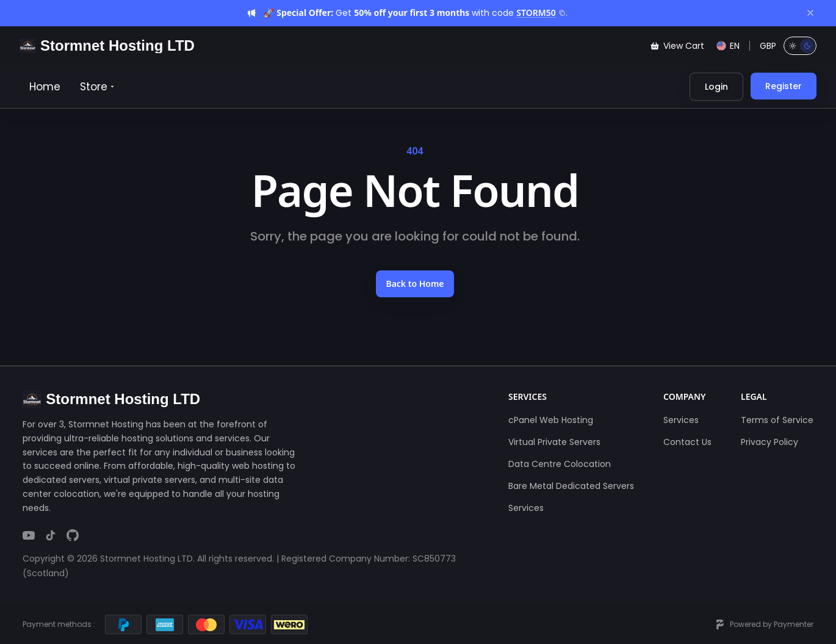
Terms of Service (777, 420)
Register (784, 86)
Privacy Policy (769, 442)
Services (526, 508)
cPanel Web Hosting (551, 420)
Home (45, 87)
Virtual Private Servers (554, 442)
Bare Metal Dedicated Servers (571, 486)
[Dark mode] (807, 46)
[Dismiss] (810, 13)
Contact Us (687, 442)
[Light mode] (793, 46)
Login (716, 87)
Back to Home (415, 284)
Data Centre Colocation (560, 464)
